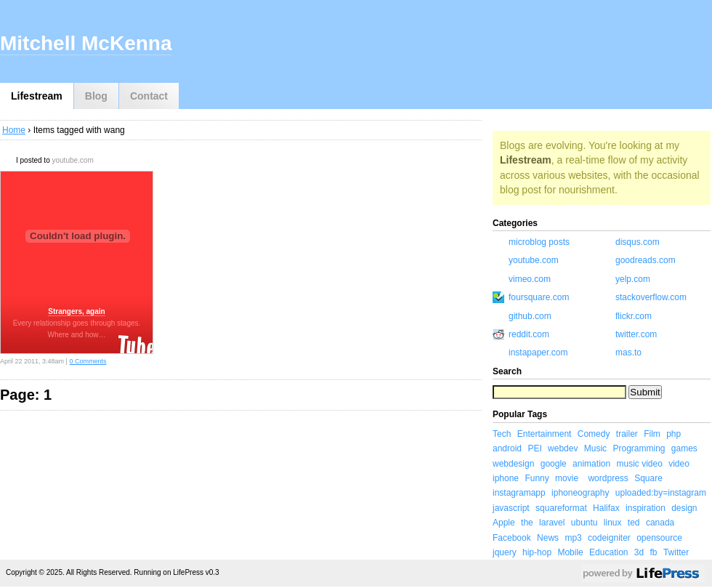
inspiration (646, 508)
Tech (502, 434)
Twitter (676, 552)
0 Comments (88, 361)
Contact (149, 96)
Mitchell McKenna (86, 43)
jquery (505, 552)
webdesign (513, 464)
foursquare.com (539, 297)
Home (14, 130)
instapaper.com (538, 353)
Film (652, 434)
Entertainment (545, 434)
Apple (504, 523)
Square (648, 478)
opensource (659, 538)
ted (634, 523)
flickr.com (634, 316)
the (527, 523)
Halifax (606, 508)
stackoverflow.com (651, 297)
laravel (552, 523)
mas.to (628, 353)
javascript (511, 508)
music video (639, 464)
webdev (563, 448)
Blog (96, 96)
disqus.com (638, 242)
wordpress (608, 478)
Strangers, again (76, 311)
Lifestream (37, 96)
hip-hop (537, 552)
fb (654, 552)
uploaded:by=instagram (661, 493)
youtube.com (72, 160)
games (684, 448)
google (554, 464)
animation (591, 464)
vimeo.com (530, 279)
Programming (639, 448)
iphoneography (580, 493)
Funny (537, 478)
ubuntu (584, 523)
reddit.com (529, 334)
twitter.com (636, 334)
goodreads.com (646, 260)
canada (660, 523)
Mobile (570, 552)
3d (639, 552)
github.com (530, 316)
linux (613, 523)
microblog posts (539, 242)
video (679, 464)
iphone (506, 478)
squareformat (561, 508)
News (548, 538)
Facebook (512, 538)
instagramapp (519, 493)
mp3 (573, 538)
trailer (627, 434)
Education (608, 552)
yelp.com (633, 279)
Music (595, 448)
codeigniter (609, 538)
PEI (534, 448)
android (507, 448)
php (673, 434)
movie (567, 478)
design (684, 508)
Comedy (594, 434)
